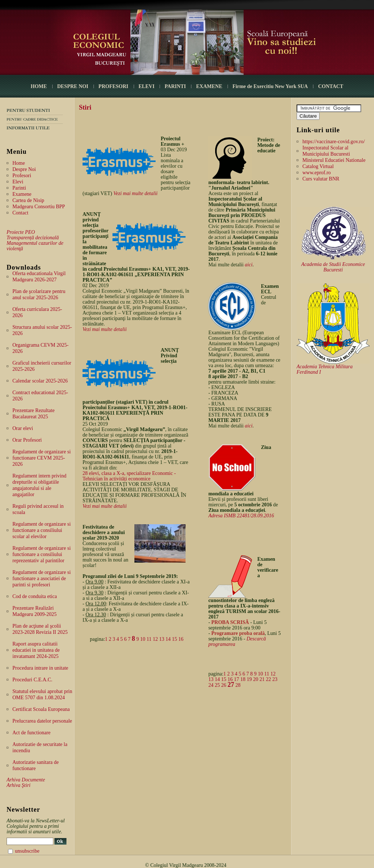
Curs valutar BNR (321, 179)
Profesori (22, 176)
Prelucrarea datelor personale (42, 721)
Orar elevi (23, 428)
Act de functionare (31, 733)
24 (211, 685)
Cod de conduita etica (35, 596)
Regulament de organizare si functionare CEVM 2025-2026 (42, 458)
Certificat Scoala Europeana (41, 709)
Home (19, 163)
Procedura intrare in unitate (40, 668)
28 (238, 685)
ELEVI (146, 86)
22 (268, 679)
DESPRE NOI (72, 86)
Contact (20, 213)
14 (168, 639)
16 (181, 639)
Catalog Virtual (318, 166)
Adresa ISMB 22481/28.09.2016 (241, 516)
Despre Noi (24, 169)
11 (149, 639)
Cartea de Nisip (28, 200)
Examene (22, 194)
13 (162, 639)
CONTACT (331, 86)
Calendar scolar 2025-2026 (40, 381)
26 (224, 685)
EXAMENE (209, 86)
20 (256, 679)
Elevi (18, 182)
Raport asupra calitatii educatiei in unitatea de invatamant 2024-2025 (36, 650)
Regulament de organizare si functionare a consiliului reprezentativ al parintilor (42, 554)
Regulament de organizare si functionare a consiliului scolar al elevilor (42, 530)
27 (231, 685)
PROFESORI (114, 86)
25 (217, 685)
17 (236, 679)
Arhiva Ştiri (18, 785)
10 (143, 639)
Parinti (19, 188)
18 (243, 679)
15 (175, 639)
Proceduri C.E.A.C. (32, 680)
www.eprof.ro (317, 173)
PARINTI (175, 86)
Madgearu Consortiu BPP (39, 207)
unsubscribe (27, 851)
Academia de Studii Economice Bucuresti (333, 267)
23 (275, 679)
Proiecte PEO (21, 232)
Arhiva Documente (26, 780)
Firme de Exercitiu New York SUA (270, 86)
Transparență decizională (33, 238)
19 (249, 679)
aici (249, 265)
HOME (39, 86)
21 (262, 679)
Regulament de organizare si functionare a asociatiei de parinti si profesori (42, 578)
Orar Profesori (27, 440)
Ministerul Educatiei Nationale (334, 160)
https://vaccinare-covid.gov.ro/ (334, 142)
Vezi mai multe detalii (136, 193)
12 (155, 639)
